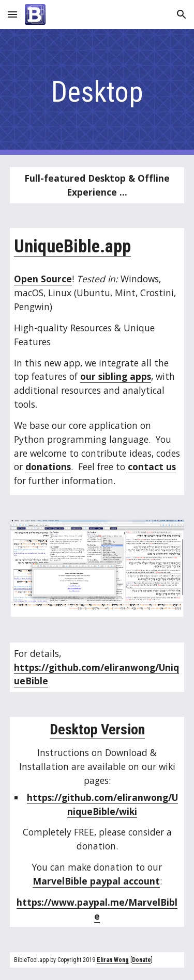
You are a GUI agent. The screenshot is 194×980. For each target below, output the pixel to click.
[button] (12, 14)
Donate (141, 960)
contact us (152, 467)
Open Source (43, 279)
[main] (97, 92)
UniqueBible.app (72, 246)
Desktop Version (97, 729)
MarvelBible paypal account (96, 881)
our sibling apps (116, 376)
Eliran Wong (113, 960)
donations (48, 467)
